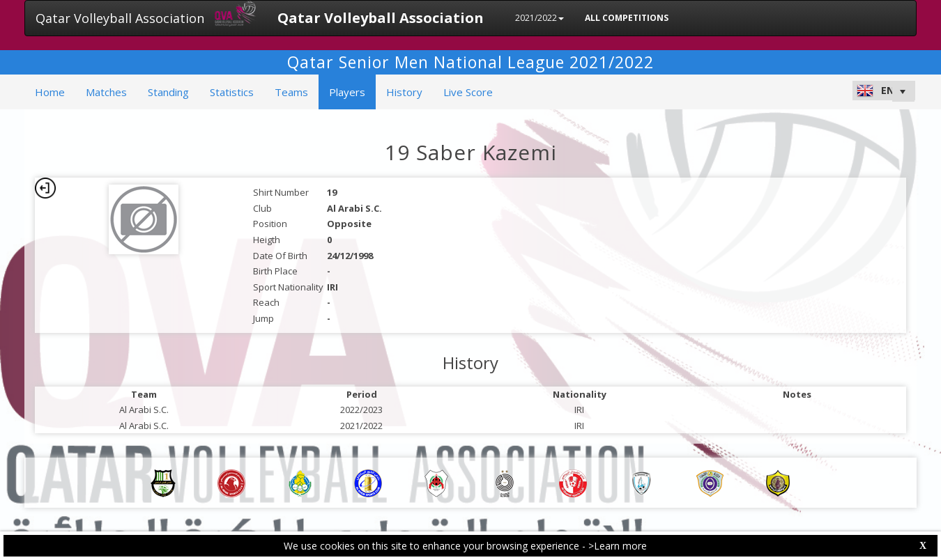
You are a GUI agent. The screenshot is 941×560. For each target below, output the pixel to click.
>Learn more (618, 546)
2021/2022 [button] (540, 18)
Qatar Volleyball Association (120, 18)
